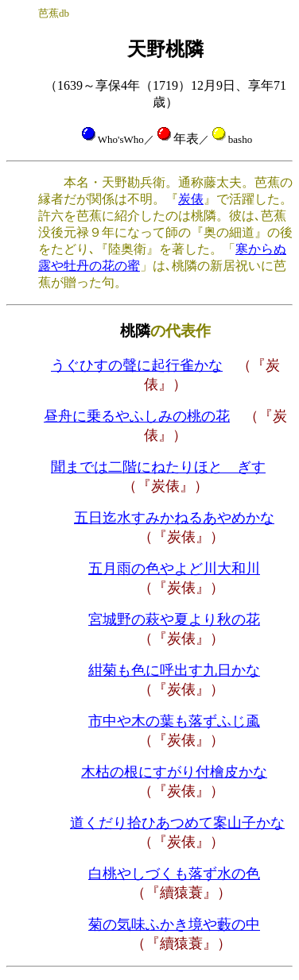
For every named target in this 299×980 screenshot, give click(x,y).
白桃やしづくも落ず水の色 (174, 874)
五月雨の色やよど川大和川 (174, 569)
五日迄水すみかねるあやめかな (174, 518)
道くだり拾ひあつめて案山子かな (177, 823)
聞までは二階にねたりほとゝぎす (158, 467)
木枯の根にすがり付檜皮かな (174, 772)
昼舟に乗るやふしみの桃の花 (137, 416)
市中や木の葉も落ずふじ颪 (174, 721)
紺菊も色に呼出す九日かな (174, 670)
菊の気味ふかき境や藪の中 (174, 924)
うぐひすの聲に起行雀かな (137, 365)
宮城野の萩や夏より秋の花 (174, 619)
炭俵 (191, 199)
